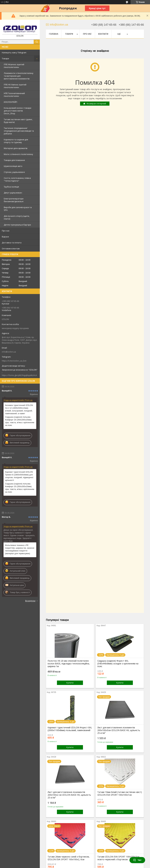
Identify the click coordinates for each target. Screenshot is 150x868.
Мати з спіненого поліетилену (18, 154)
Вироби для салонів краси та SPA (18, 209)
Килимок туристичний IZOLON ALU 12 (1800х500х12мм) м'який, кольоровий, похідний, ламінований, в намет (19, 409)
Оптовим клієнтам (11, 249)
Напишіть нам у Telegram (14, 53)
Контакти (103, 34)
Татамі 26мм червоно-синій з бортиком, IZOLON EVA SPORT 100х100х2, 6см (69, 858)
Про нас (6, 231)
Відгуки (5, 237)
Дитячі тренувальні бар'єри (17, 225)
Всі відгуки (30, 601)
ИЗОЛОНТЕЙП (10, 102)
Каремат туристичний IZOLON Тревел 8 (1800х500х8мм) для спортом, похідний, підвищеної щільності (19, 476)
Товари (5, 58)
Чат (137, 860)
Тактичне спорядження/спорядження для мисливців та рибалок (19, 131)
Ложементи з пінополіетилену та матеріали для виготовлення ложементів (19, 76)
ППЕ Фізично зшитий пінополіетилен (14, 66)
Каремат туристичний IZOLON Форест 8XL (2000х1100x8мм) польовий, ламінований (70, 729)
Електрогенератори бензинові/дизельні (14, 200)
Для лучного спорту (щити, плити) (17, 217)
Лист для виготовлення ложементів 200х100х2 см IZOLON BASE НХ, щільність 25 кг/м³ (69, 795)
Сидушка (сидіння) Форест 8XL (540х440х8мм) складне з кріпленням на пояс (118, 664)
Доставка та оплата (12, 243)
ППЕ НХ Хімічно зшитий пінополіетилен (15, 86)
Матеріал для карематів (16, 148)
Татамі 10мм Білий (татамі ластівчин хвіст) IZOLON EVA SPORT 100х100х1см (120, 794)
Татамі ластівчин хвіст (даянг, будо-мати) (18, 121)
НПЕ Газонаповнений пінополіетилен (14, 95)
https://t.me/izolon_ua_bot (14, 361)
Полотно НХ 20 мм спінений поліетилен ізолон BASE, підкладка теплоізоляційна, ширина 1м (69, 664)
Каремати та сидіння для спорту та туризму (16, 141)
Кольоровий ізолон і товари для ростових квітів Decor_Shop (18, 111)
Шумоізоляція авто (13, 166)
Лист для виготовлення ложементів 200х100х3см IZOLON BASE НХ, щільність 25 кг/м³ (119, 730)
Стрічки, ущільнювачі (14, 172)
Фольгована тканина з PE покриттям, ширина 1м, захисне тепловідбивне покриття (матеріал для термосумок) (20, 549)
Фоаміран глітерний (96, 104)
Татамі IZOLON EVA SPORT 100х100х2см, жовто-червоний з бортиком (119, 858)
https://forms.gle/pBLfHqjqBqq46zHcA (19, 375)
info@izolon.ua (9, 352)
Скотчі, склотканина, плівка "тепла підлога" (17, 179)
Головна (54, 34)
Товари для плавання (14, 160)
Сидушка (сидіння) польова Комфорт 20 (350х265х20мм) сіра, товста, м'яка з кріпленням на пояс (20, 421)
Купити (70, 683)
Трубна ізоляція (11, 187)
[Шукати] (37, 42)
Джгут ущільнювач (13, 193)
